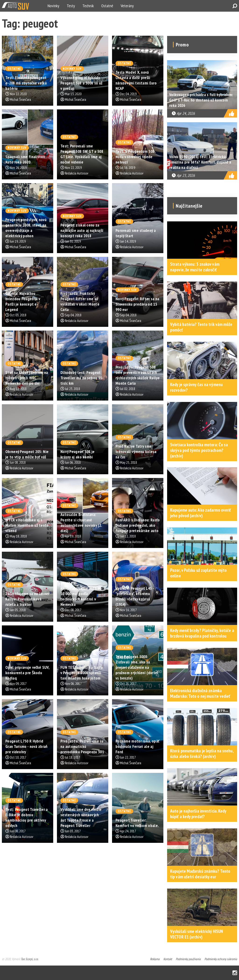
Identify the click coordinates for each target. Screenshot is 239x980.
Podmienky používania (188, 959)
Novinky (53, 6)
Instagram (235, 973)
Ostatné (107, 6)
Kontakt (168, 959)
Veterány (127, 6)
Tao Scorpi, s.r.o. (30, 959)
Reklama (155, 959)
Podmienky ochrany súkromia (221, 959)
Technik (88, 6)
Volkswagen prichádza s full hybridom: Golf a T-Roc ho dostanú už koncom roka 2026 (201, 100)
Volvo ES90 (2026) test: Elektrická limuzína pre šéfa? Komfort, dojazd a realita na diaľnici (200, 162)
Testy (71, 6)
